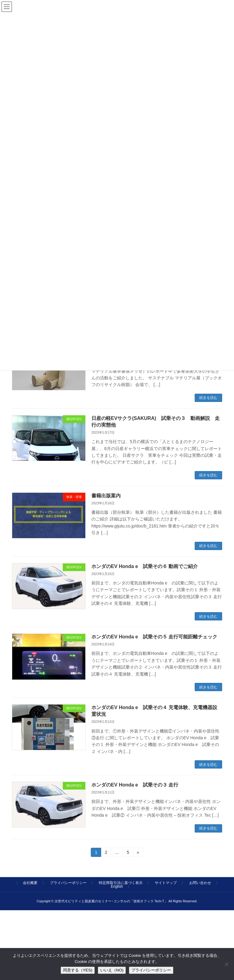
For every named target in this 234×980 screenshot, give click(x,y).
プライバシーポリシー (68, 883)
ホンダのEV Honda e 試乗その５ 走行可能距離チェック (154, 637)
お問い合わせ (200, 883)
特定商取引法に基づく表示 (121, 883)
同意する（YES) (78, 970)
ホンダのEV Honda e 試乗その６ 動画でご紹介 (145, 566)
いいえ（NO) (112, 970)
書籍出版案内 (106, 496)
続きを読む (208, 398)
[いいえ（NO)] (226, 964)
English (117, 886)
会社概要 (30, 883)
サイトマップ (166, 883)
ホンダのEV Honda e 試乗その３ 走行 (135, 785)
